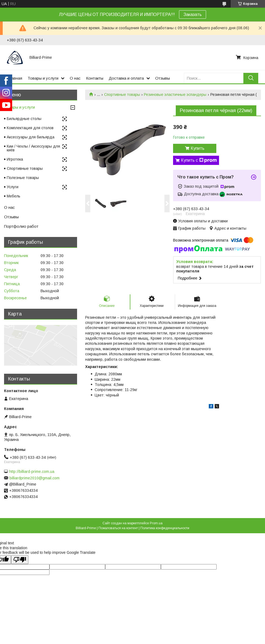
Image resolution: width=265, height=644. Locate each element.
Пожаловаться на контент (118, 528)
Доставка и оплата (126, 78)
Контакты (95, 78)
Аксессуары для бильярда (31, 137)
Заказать (193, 14)
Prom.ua (156, 523)
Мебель (14, 196)
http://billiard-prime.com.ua (32, 471)
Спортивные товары (122, 95)
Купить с (199, 160)
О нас (75, 78)
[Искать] (251, 78)
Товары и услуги (43, 78)
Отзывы (163, 78)
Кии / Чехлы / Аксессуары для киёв (33, 148)
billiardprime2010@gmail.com (34, 478)
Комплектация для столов (30, 128)
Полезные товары (23, 178)
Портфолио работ (21, 226)
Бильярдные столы (24, 119)
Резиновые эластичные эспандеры (175, 95)
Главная (14, 78)
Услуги (13, 187)
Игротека (15, 159)
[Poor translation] (20, 560)
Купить (198, 148)
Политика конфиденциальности (165, 528)
